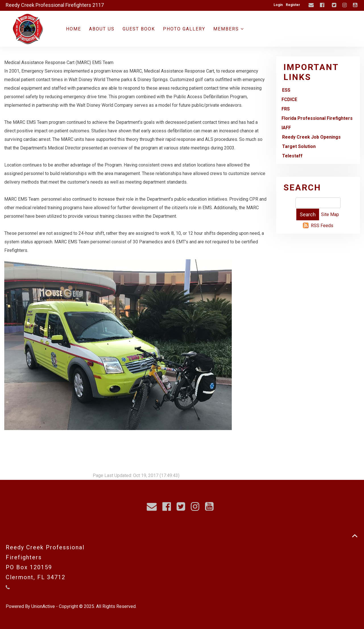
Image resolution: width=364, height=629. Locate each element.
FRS (286, 109)
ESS (286, 90)
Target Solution (299, 146)
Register (293, 5)
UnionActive (43, 606)
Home (74, 29)
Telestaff (292, 156)
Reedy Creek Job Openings (311, 137)
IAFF (286, 128)
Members (229, 29)
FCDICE (289, 99)
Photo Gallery (184, 29)
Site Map (330, 214)
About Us (102, 29)
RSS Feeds (322, 226)
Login (278, 5)
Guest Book (139, 29)
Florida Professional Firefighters (317, 118)
